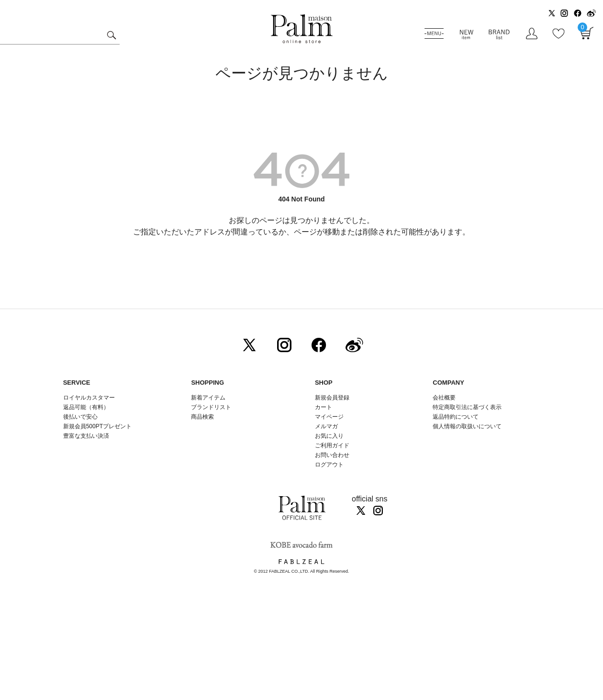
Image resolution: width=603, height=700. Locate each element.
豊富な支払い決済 (86, 436)
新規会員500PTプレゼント (97, 426)
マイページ (329, 417)
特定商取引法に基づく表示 (467, 407)
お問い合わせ (332, 455)
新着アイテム (208, 398)
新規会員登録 (332, 398)
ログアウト (329, 465)
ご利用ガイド (332, 445)
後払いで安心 (80, 417)
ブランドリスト (211, 407)
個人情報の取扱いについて (467, 426)
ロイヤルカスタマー (89, 398)
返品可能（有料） (86, 407)
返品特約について (456, 417)
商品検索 (202, 417)
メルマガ (326, 426)
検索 (111, 36)
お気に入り (329, 436)
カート (324, 407)
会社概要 (444, 398)
